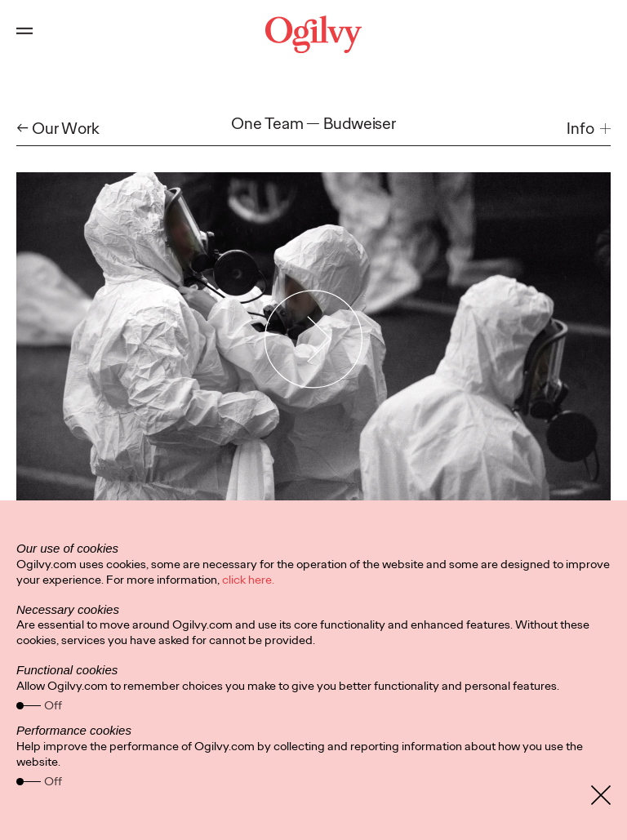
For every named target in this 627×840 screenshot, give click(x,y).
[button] (589, 129)
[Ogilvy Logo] (313, 34)
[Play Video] (314, 340)
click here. (248, 580)
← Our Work (58, 129)
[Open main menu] (24, 34)
